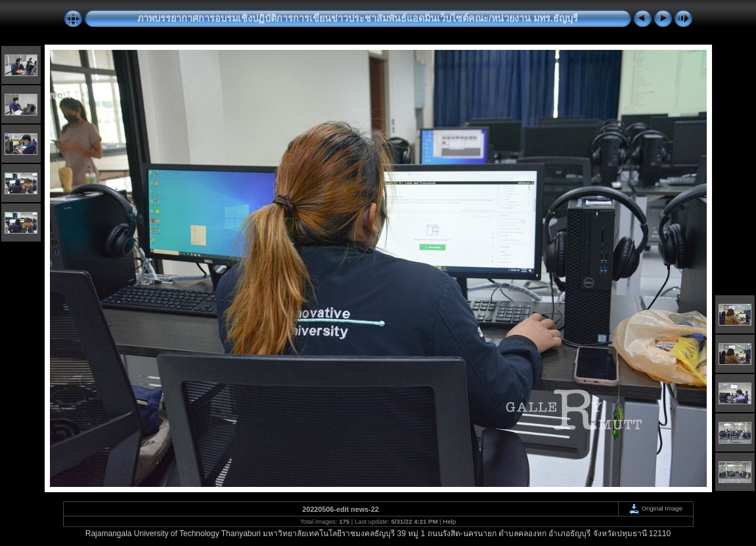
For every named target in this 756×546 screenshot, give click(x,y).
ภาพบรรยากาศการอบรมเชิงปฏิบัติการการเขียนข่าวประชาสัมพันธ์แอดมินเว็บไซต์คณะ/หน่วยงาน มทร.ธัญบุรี (358, 18)
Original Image (656, 508)
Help (449, 521)
